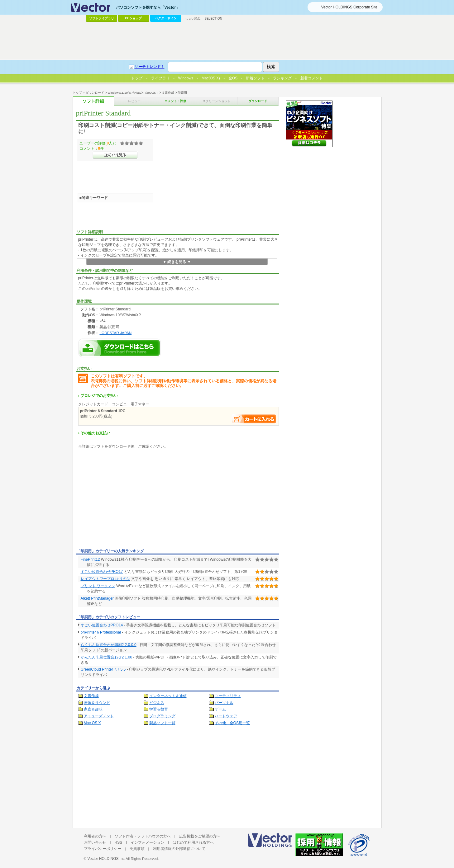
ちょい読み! (193, 19)
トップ (77, 93)
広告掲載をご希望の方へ (200, 836)
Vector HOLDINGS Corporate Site (349, 7)
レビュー (134, 101)
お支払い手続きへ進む (254, 419)
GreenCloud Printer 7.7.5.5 (103, 669)
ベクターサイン (166, 18)
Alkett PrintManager (97, 598)
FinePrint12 (90, 559)
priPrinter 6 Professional (101, 632)
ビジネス (157, 703)
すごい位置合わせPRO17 (102, 572)
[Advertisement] (128, 500)
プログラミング (162, 716)
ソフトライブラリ (102, 18)
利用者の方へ (95, 836)
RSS (119, 842)
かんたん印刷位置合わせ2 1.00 (107, 657)
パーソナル (224, 703)
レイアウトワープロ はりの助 (105, 579)
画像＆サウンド (97, 703)
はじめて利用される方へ (193, 842)
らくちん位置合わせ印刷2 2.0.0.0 (109, 645)
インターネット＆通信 (168, 696)
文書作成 (168, 93)
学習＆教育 (159, 709)
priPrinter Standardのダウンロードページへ (120, 348)
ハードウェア (226, 716)
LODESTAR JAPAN (115, 333)
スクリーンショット (217, 101)
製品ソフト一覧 (162, 723)
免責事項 (137, 849)
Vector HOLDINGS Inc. (106, 859)
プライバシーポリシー (103, 849)
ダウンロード (95, 93)
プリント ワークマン (98, 586)
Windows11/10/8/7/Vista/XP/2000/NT (133, 93)
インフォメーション (147, 842)
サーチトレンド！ (150, 67)
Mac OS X (92, 723)
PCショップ (134, 18)
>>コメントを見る (115, 155)
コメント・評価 (175, 101)
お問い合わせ (95, 842)
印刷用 (182, 93)
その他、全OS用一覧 (232, 723)
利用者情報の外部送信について (179, 849)
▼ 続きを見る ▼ (177, 262)
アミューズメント (99, 716)
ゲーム (220, 709)
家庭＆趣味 (93, 709)
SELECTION (213, 19)
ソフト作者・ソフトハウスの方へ (143, 836)
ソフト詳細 (93, 101)
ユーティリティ (228, 696)
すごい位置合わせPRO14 (102, 625)
